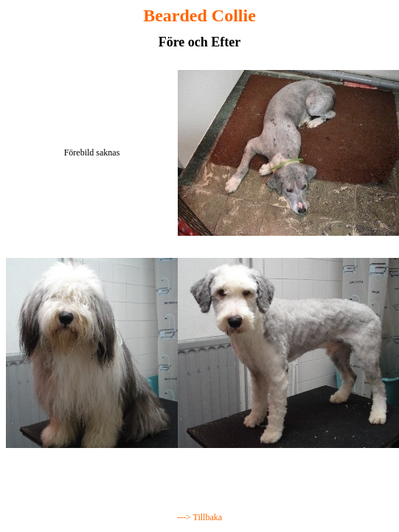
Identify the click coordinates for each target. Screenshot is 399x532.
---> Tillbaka (199, 517)
